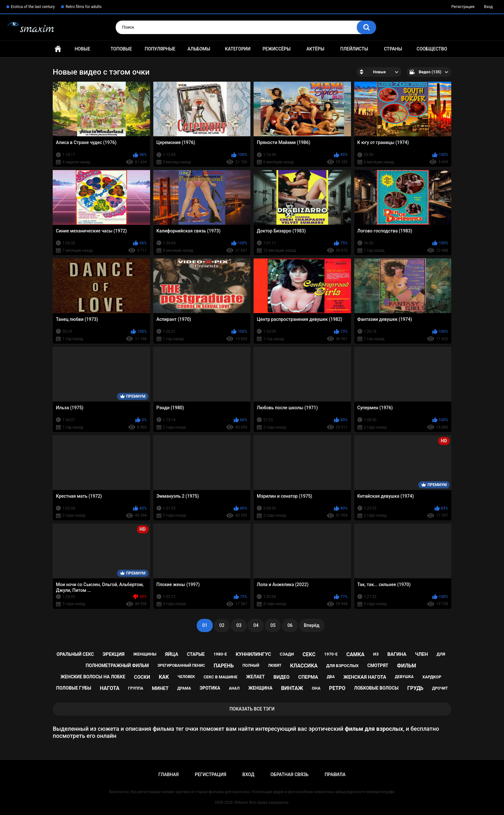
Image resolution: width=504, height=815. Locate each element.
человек (186, 677)
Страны (393, 49)
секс (309, 654)
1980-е (220, 654)
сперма (308, 677)
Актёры (315, 49)
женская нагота (365, 677)
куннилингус (253, 654)
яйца (172, 654)
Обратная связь (289, 774)
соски (142, 677)
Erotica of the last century (33, 7)
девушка (404, 677)
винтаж (292, 688)
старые (196, 654)
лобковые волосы (377, 688)
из (376, 654)
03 (239, 625)
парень (224, 666)
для (441, 654)
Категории (238, 49)
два (331, 677)
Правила (335, 774)
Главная (58, 49)
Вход (488, 7)
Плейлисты (354, 49)
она (316, 688)
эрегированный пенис (181, 666)
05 (273, 625)
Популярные (160, 49)
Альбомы (199, 49)
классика (304, 666)
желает (256, 677)
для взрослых (342, 666)
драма (184, 688)
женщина (260, 688)
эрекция (113, 654)
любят (275, 666)
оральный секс (75, 654)
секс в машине (221, 677)
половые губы (74, 688)
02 (222, 625)
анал (234, 688)
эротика (210, 688)
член (421, 654)
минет (160, 688)
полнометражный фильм (117, 666)
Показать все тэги (252, 709)
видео (282, 677)
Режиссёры (277, 49)
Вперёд (311, 625)
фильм (407, 666)
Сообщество (432, 49)
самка (355, 654)
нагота (110, 688)
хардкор (432, 677)
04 (256, 625)
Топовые (121, 49)
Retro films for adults (84, 7)
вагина (397, 654)
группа (136, 688)
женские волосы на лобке (93, 677)
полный (251, 666)
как (164, 677)
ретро (337, 688)
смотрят (378, 666)
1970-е (331, 654)
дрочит (440, 688)
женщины (145, 654)
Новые (82, 49)
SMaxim (241, 802)
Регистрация (463, 7)
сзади (287, 654)
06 (290, 625)
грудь (415, 688)
